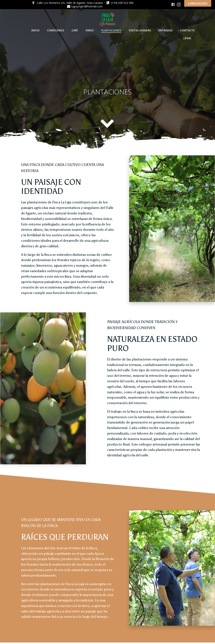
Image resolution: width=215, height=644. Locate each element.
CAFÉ (75, 30)
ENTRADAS (166, 30)
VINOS (90, 30)
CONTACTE (188, 30)
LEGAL (189, 38)
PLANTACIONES (111, 30)
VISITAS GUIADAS (140, 30)
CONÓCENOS (56, 30)
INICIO (36, 30)
